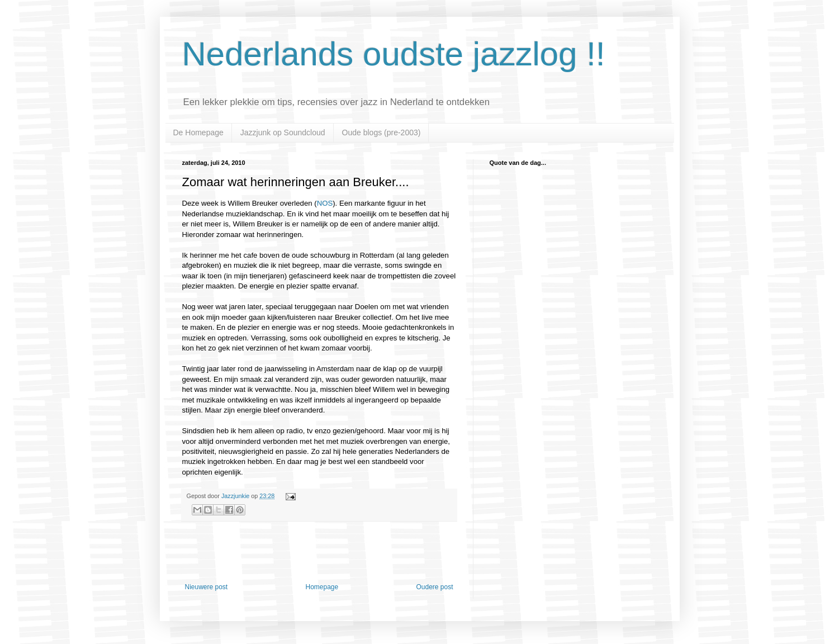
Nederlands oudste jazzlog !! (394, 54)
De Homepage (198, 132)
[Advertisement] (319, 552)
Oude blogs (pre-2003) (381, 132)
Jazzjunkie (235, 496)
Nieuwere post (207, 587)
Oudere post (434, 587)
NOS (325, 203)
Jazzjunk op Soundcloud (283, 132)
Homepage (322, 587)
